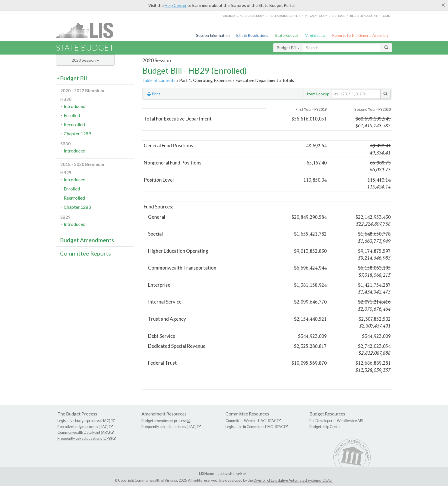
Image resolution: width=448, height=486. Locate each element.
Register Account (364, 16)
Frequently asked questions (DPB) (85, 438)
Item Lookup (318, 94)
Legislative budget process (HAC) (84, 421)
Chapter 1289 (77, 133)
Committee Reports (85, 253)
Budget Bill (288, 48)
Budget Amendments (87, 240)
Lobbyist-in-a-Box (232, 473)
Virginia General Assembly (243, 16)
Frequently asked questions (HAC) (169, 427)
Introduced (75, 106)
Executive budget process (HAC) (83, 427)
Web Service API (350, 421)
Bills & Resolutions (252, 35)
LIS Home (207, 473)
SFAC (272, 421)
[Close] (443, 5)
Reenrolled (74, 124)
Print (154, 94)
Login (386, 16)
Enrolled (72, 115)
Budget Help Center (325, 427)
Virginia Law (315, 35)
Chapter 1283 (77, 207)
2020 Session (85, 60)
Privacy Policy (316, 16)
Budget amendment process (164, 421)
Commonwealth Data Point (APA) (84, 432)
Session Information (213, 35)
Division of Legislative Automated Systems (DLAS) (293, 480)
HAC (262, 421)
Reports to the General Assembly (360, 35)
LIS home (339, 16)
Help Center (176, 5)
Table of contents (159, 80)
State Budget (287, 35)
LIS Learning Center (285, 16)
